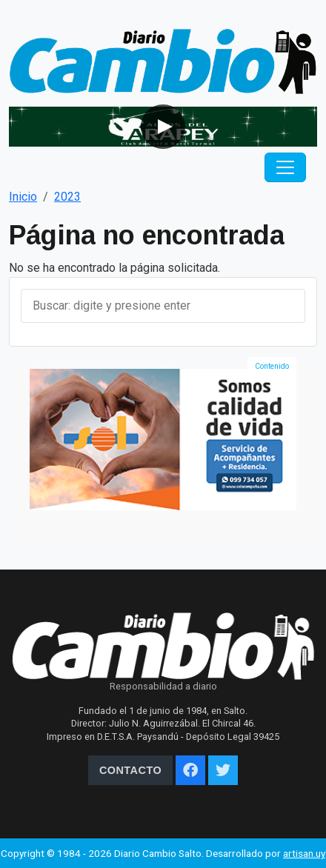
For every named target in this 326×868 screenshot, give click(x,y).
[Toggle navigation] (285, 167)
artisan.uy (304, 853)
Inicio (23, 197)
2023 (67, 197)
